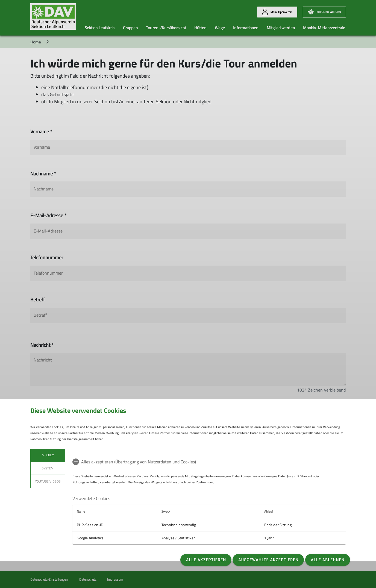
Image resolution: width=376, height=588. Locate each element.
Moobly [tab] (48, 455)
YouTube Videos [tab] (48, 481)
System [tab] (48, 468)
